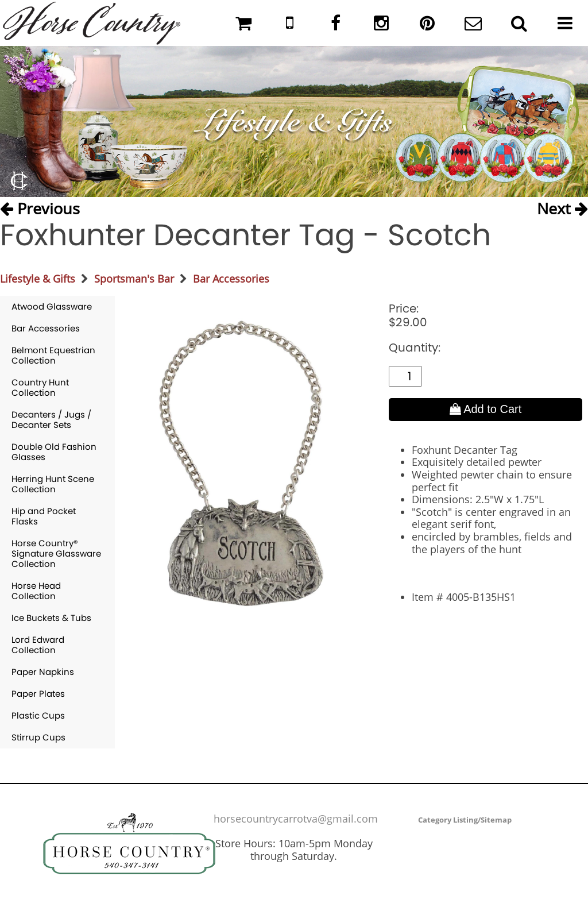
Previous (40, 208)
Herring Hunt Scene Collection (53, 484)
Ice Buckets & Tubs (51, 618)
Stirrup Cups (38, 737)
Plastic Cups (38, 715)
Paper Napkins (43, 672)
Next (562, 208)
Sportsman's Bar (134, 279)
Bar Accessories (231, 279)
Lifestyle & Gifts (38, 279)
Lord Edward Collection (38, 645)
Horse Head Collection (36, 591)
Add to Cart (486, 409)
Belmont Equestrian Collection (53, 355)
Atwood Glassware (52, 306)
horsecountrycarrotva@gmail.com (296, 819)
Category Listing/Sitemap (465, 820)
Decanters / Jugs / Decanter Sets (51, 420)
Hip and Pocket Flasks (44, 516)
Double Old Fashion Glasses (54, 452)
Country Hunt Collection (40, 387)
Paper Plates (38, 694)
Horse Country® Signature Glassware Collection (56, 553)
